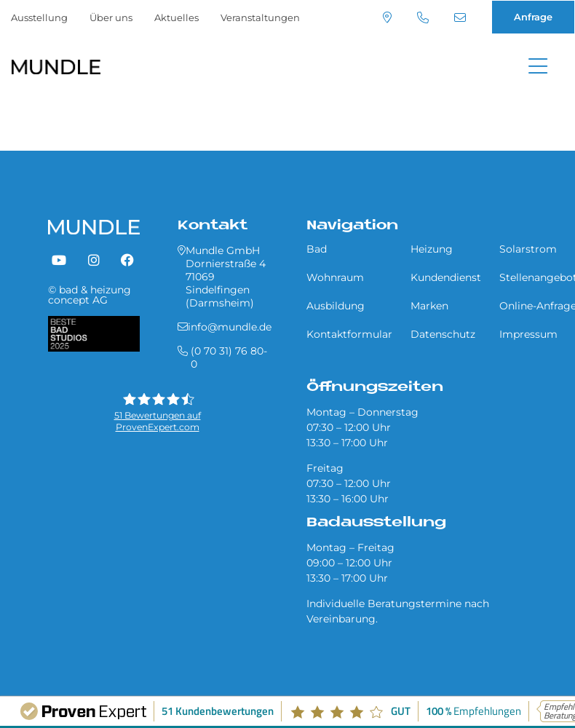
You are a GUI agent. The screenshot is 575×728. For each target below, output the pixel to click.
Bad (317, 249)
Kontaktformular (349, 334)
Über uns (111, 17)
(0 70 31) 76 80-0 (423, 17)
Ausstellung (39, 17)
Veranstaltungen (260, 17)
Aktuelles (177, 17)
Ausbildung (336, 306)
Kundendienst (446, 277)
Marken (429, 306)
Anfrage (533, 17)
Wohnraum (335, 277)
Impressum (528, 334)
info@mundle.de (460, 17)
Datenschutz (443, 334)
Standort (387, 17)
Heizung (432, 249)
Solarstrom (528, 249)
